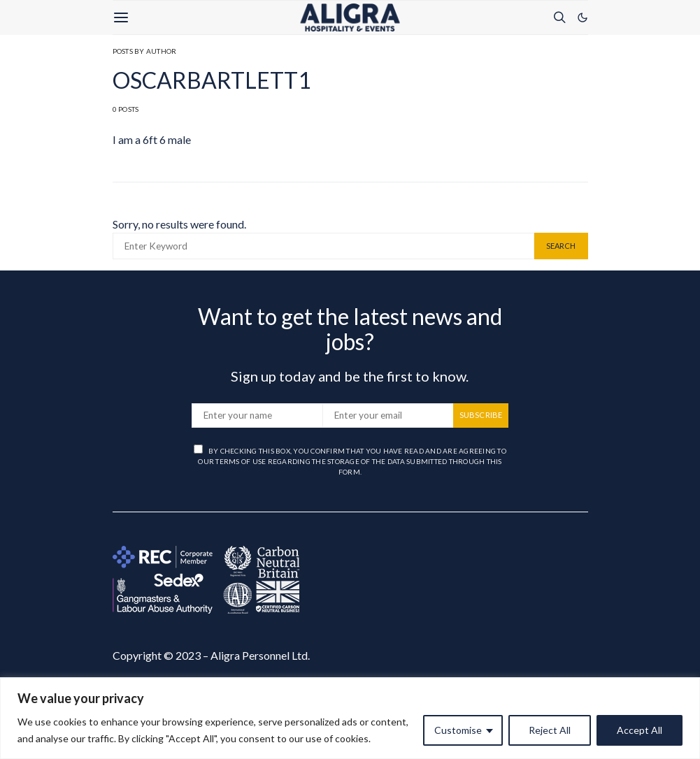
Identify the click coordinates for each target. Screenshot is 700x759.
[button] (583, 17)
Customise (458, 730)
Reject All (550, 730)
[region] (350, 718)
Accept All (640, 730)
